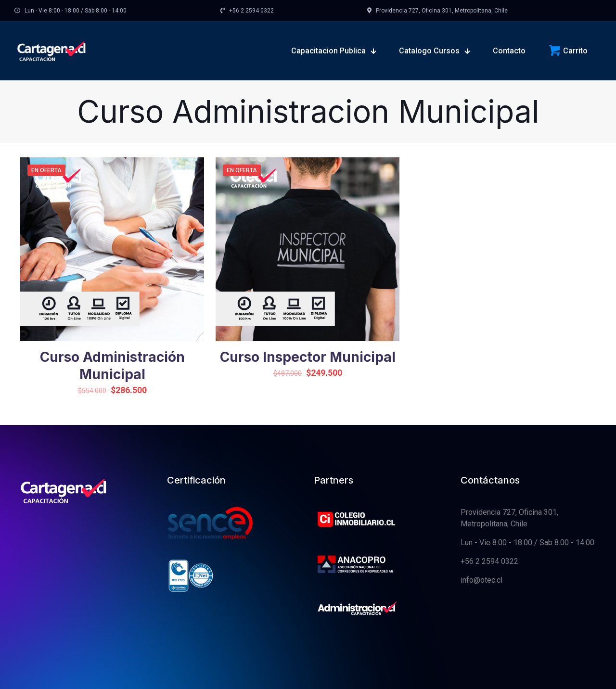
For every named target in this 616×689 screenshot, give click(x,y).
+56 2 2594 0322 (489, 561)
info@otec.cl (481, 580)
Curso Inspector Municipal (308, 357)
